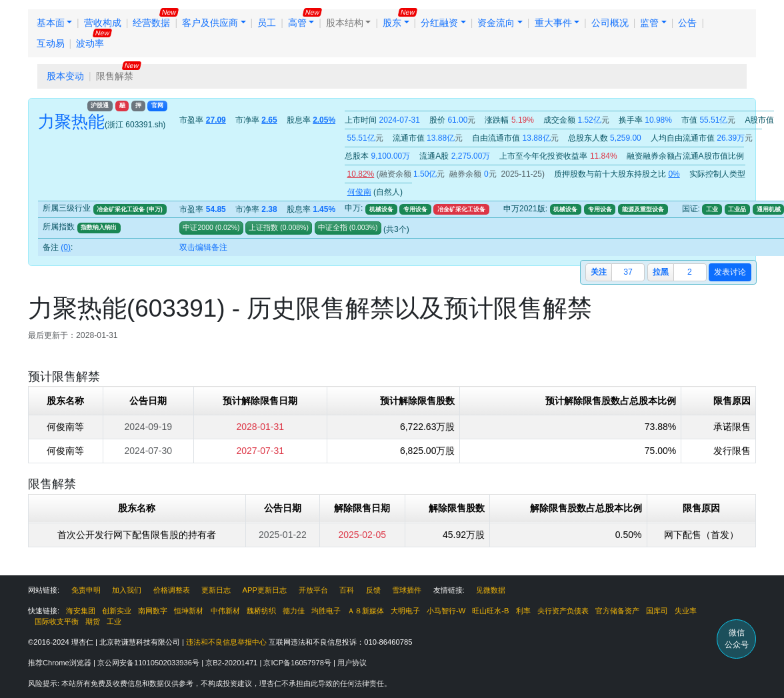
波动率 (90, 43)
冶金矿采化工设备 (461, 209)
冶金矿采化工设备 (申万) (129, 209)
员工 (267, 23)
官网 (157, 105)
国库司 (657, 611)
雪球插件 (407, 590)
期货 (93, 621)
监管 (649, 23)
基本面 (51, 23)
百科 (347, 590)
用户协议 (352, 663)
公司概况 (610, 23)
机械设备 (381, 209)
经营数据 (151, 23)
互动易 (51, 43)
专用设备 (415, 209)
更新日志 (216, 590)
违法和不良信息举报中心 (226, 642)
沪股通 (100, 105)
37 (628, 272)
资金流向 (496, 23)
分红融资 (439, 23)
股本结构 (345, 23)
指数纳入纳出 (99, 227)
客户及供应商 (210, 23)
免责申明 (86, 590)
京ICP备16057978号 (298, 663)
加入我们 (127, 590)
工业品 (737, 209)
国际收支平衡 (57, 621)
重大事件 (553, 23)
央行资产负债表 (563, 611)
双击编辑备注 (203, 247)
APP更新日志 (265, 590)
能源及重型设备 (643, 209)
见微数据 (491, 590)
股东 (392, 23)
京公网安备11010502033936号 (149, 663)
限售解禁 (115, 76)
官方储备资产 (617, 611)
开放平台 (313, 590)
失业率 (686, 611)
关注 (599, 272)
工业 (712, 209)
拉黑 (661, 272)
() (227, 227)
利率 (523, 611)
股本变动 (65, 76)
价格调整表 (172, 590)
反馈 (373, 590)
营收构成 (103, 23)
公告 (687, 23)
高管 (297, 23)
